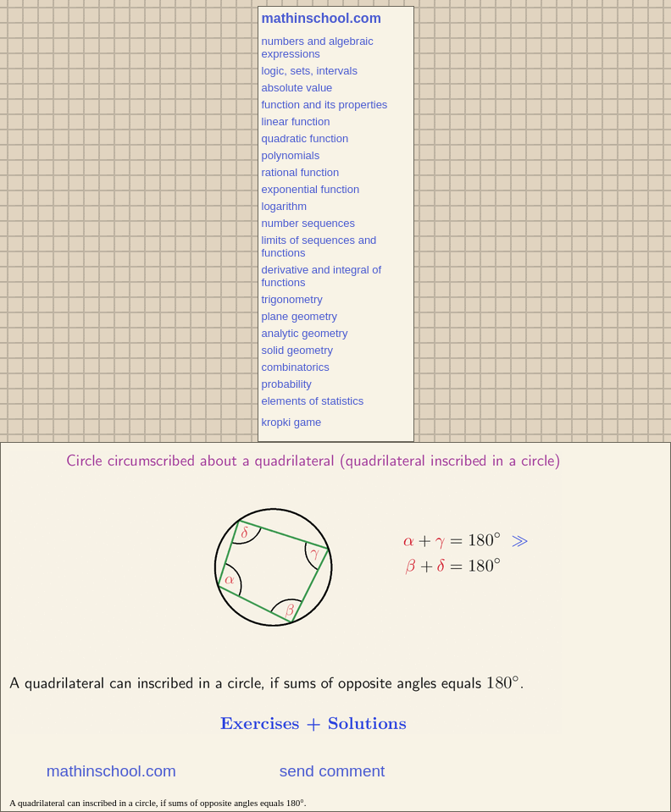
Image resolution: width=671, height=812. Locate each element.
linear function (296, 122)
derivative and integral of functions (322, 276)
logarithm (284, 206)
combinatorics (296, 367)
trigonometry (292, 299)
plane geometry (300, 316)
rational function (301, 172)
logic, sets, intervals (310, 71)
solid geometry (298, 350)
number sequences (309, 223)
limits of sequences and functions (319, 246)
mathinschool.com (322, 18)
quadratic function (305, 138)
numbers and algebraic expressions (318, 47)
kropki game (292, 422)
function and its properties (325, 105)
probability (287, 384)
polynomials (291, 155)
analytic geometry (305, 333)
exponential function (311, 189)
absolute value (297, 88)
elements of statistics (313, 401)
